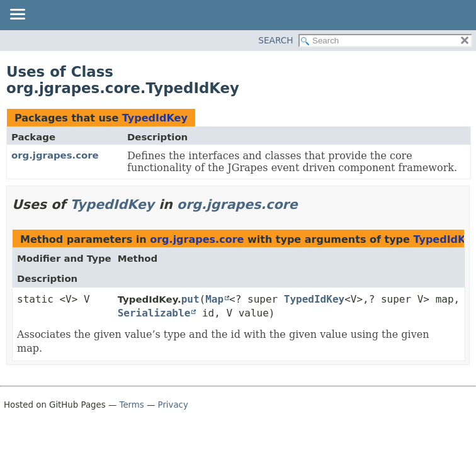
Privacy (173, 405)
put (190, 299)
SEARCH (275, 40)
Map (214, 299)
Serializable (154, 313)
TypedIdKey (155, 118)
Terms (132, 405)
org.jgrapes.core (55, 155)
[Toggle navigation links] (17, 15)
